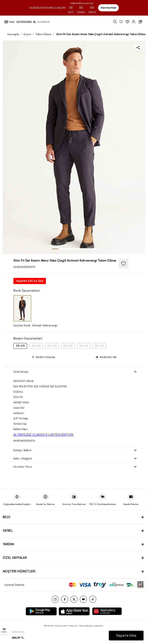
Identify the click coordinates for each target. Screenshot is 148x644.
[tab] (55, 249)
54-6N (68, 346)
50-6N (36, 346)
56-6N (84, 346)
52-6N (52, 346)
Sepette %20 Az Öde (30, 281)
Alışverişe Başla (108, 8)
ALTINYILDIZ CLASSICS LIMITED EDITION (43, 435)
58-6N (99, 346)
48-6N (20, 346)
